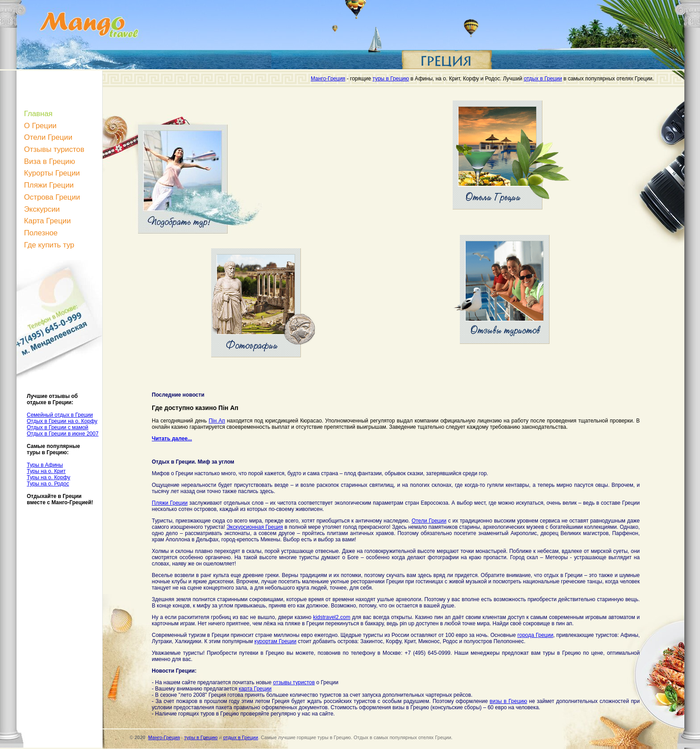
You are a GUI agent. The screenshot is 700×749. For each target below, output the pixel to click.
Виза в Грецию (50, 161)
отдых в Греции (543, 79)
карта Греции (255, 689)
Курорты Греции (52, 173)
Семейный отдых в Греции (60, 415)
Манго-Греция (328, 79)
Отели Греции (48, 137)
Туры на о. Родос (48, 484)
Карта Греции (48, 221)
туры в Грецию (391, 79)
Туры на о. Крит (46, 471)
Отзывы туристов (54, 149)
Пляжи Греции (49, 185)
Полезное (41, 233)
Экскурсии (42, 209)
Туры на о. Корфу (48, 477)
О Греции (40, 126)
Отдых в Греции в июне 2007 (63, 434)
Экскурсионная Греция (254, 527)
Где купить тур (49, 245)
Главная (38, 114)
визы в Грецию (508, 701)
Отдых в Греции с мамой (58, 427)
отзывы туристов (294, 682)
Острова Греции (52, 197)
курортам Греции (275, 641)
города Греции (535, 635)
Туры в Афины (45, 465)
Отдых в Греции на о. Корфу (62, 421)
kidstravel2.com (331, 617)
